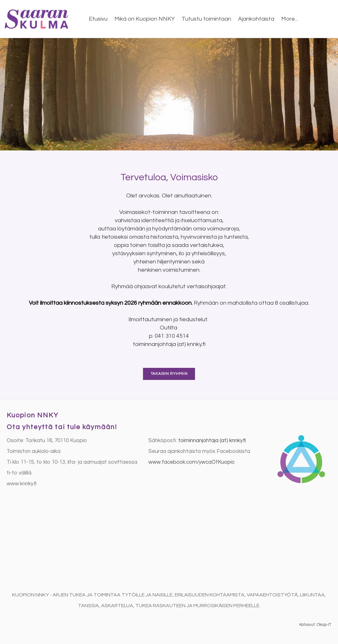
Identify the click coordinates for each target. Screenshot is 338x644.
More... (289, 19)
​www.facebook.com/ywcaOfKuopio (192, 462)
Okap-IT (324, 625)
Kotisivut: (308, 625)
